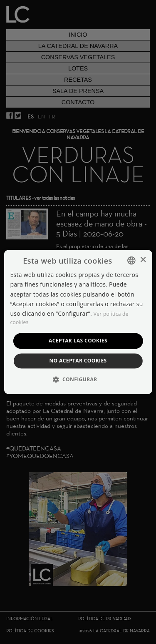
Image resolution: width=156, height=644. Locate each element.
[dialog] (78, 322)
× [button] (143, 260)
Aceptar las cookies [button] (78, 341)
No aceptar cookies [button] (78, 361)
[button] (78, 380)
